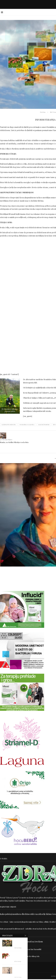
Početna (43, 112)
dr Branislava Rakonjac (27, 425)
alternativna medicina (9, 425)
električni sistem (44, 425)
